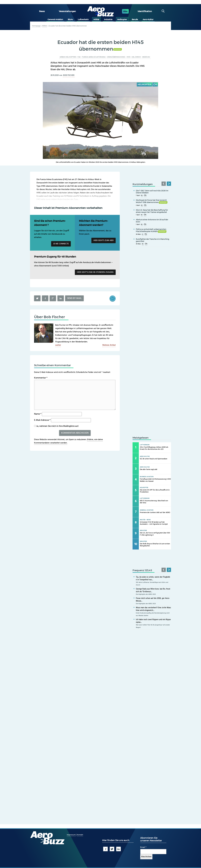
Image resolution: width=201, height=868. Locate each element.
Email (143, 847)
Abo (125, 11)
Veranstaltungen (67, 11)
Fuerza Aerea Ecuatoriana (94, 57)
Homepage (36, 26)
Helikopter (122, 19)
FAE (79, 57)
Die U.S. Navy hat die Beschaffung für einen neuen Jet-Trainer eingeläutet (152, 211)
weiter (58, 345)
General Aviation (55, 19)
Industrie (108, 19)
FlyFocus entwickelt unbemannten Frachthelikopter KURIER (151, 230)
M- (142, 196)
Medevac (146, 57)
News (42, 11)
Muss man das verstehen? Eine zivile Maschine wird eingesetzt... (153, 609)
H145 (129, 57)
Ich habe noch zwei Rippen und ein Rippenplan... (153, 621)
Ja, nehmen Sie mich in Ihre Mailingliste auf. (56, 426)
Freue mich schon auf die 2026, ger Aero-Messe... (153, 600)
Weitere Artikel (109, 345)
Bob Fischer (69, 75)
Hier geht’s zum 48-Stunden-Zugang (95, 272)
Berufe (135, 19)
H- (143, 234)
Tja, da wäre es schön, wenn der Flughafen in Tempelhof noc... (153, 578)
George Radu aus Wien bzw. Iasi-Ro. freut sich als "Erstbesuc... (153, 590)
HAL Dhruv (136, 57)
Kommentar (41, 378)
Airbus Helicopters (68, 57)
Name (38, 414)
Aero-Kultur (148, 19)
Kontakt (80, 835)
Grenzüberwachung (116, 57)
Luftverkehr (83, 19)
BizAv (70, 19)
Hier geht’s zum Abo (104, 240)
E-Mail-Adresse (42, 420)
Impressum (71, 835)
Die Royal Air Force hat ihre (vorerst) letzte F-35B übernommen (152, 201)
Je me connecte (61, 244)
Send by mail (74, 298)
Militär (96, 19)
